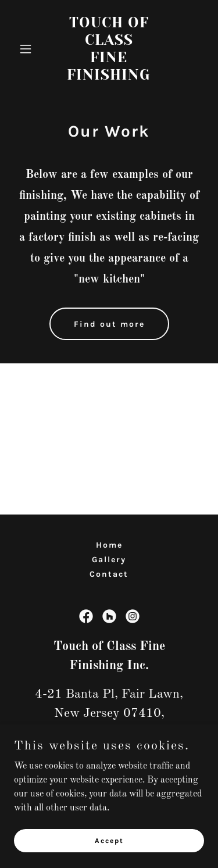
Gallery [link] (109, 560)
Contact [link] (109, 574)
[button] (28, 49)
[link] (109, 77)
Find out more (109, 324)
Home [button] (109, 545)
